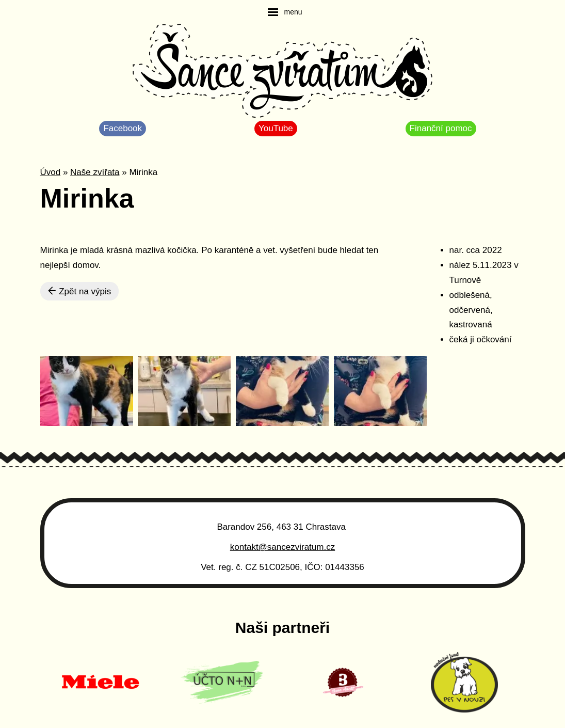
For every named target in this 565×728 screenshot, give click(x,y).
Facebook (123, 128)
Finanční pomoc (441, 128)
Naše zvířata (95, 172)
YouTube (276, 128)
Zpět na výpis (80, 291)
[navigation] (285, 12)
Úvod (51, 172)
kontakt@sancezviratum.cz (282, 547)
